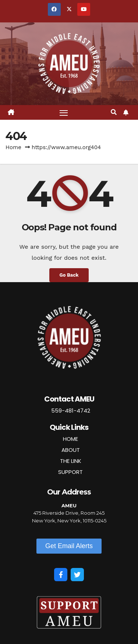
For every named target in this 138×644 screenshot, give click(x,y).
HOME (70, 439)
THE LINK (71, 461)
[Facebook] (61, 575)
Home (13, 147)
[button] (114, 112)
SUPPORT (70, 472)
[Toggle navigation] (64, 112)
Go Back (69, 275)
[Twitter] (77, 575)
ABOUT (71, 450)
